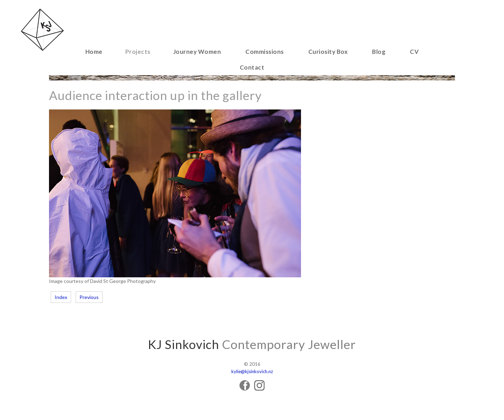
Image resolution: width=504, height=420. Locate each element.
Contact (252, 67)
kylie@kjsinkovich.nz (252, 371)
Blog (379, 52)
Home (94, 52)
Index (61, 297)
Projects (138, 52)
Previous (89, 297)
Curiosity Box (328, 52)
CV (414, 52)
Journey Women (197, 52)
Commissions (265, 52)
